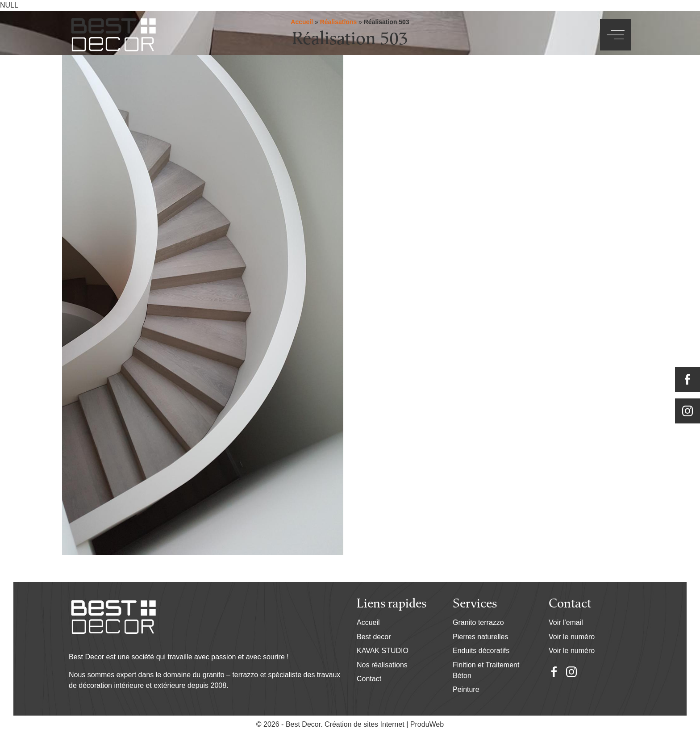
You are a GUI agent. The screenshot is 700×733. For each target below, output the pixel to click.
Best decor (374, 637)
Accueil (368, 622)
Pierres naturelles (481, 637)
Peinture (466, 689)
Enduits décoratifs (481, 651)
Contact (369, 679)
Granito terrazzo (478, 622)
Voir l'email (566, 622)
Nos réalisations (382, 665)
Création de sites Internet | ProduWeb (384, 725)
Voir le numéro (572, 637)
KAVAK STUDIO (383, 651)
